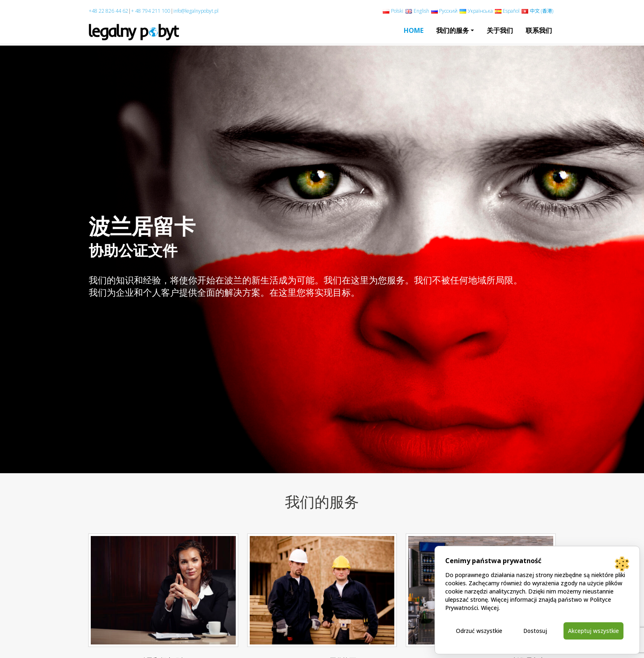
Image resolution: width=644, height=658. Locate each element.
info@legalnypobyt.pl (196, 11)
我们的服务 (453, 30)
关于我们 (500, 30)
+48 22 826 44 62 (108, 11)
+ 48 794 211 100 (151, 11)
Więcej (490, 607)
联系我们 (539, 30)
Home (414, 30)
